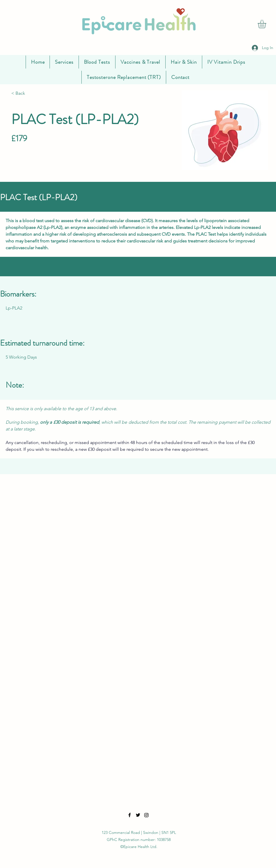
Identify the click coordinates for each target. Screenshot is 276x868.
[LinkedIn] (146, 815)
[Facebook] (130, 815)
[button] (267, 24)
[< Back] (30, 93)
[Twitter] (138, 815)
